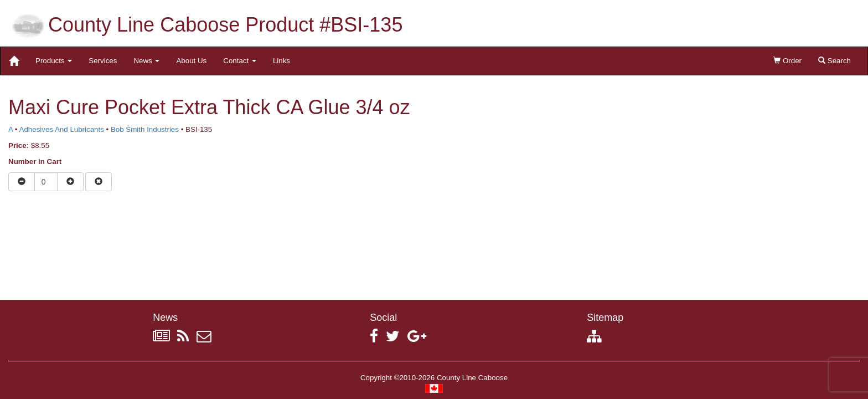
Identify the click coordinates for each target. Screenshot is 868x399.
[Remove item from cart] (99, 182)
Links (281, 61)
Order (787, 61)
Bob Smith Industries (145, 129)
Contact (240, 61)
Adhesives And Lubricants (62, 129)
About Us (191, 61)
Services (103, 61)
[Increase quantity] (70, 182)
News (146, 61)
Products (54, 61)
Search (835, 61)
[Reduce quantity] (22, 182)
